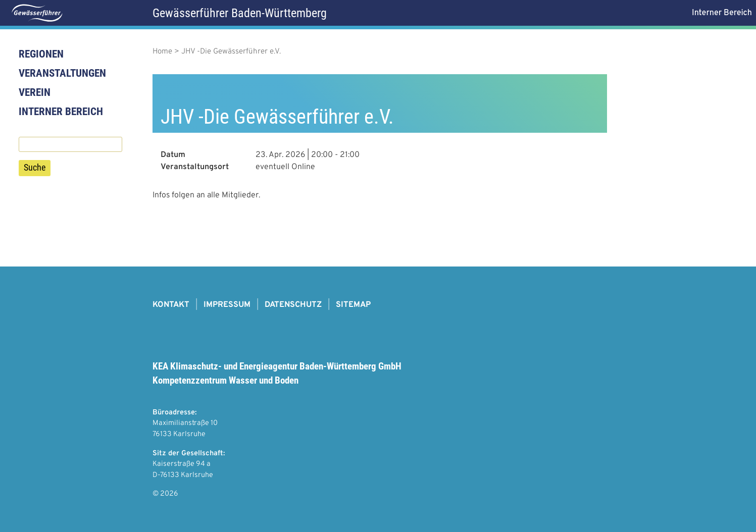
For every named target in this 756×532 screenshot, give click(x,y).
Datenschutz (293, 305)
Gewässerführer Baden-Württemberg (240, 13)
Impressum (227, 305)
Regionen (41, 54)
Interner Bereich (61, 112)
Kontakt (171, 305)
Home (162, 52)
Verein (35, 92)
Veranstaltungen (62, 73)
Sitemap (353, 305)
